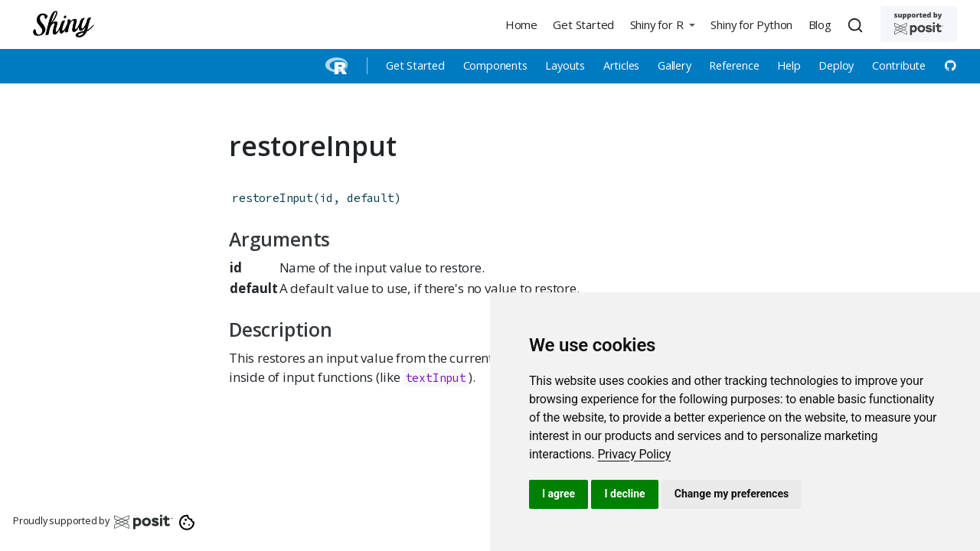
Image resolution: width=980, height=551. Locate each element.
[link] (634, 454)
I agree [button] (559, 494)
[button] (662, 24)
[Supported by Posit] (919, 24)
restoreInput (273, 198)
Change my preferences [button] (732, 494)
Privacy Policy (634, 454)
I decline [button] (624, 494)
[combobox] (857, 24)
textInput (436, 378)
